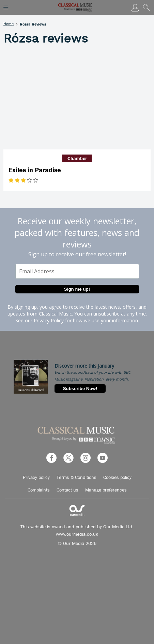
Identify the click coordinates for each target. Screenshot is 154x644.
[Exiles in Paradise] (77, 100)
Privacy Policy (49, 320)
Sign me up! (77, 289)
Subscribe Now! (80, 389)
